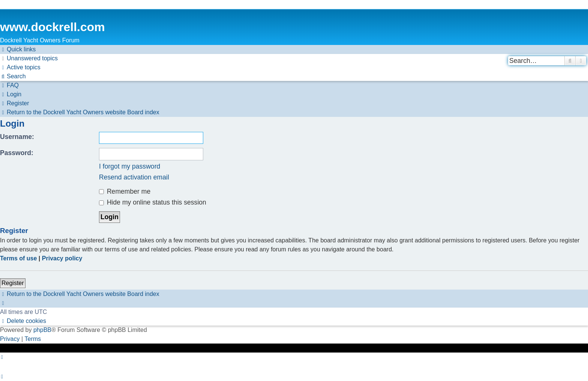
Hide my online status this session (153, 202)
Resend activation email (134, 177)
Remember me (125, 191)
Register (13, 283)
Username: (17, 137)
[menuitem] (29, 58)
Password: (17, 153)
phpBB (42, 330)
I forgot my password (130, 166)
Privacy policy (62, 258)
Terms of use (18, 258)
